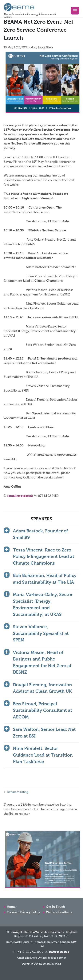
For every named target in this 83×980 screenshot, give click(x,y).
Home (11, 907)
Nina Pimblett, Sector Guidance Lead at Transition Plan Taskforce (43, 755)
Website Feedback (59, 913)
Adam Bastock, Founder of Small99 (40, 535)
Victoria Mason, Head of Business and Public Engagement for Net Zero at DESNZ (42, 663)
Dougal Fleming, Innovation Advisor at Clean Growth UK (42, 688)
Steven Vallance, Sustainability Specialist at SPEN (41, 634)
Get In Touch (55, 907)
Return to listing (18, 792)
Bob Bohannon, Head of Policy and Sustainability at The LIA (45, 579)
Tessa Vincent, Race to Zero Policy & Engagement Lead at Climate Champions (44, 557)
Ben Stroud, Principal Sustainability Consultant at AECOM (43, 711)
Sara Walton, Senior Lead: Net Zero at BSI (44, 733)
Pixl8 (58, 964)
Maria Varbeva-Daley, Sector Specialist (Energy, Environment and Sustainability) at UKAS (43, 605)
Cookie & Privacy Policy (23, 913)
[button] (75, 11)
